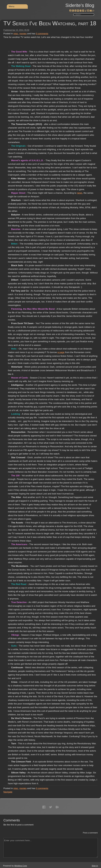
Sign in (95, 866)
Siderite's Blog (80, 5)
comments (42, 34)
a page (61, 352)
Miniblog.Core (21, 866)
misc (16, 34)
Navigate (8, 792)
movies (23, 34)
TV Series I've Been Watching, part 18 (50, 23)
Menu (12, 6)
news (80, 193)
